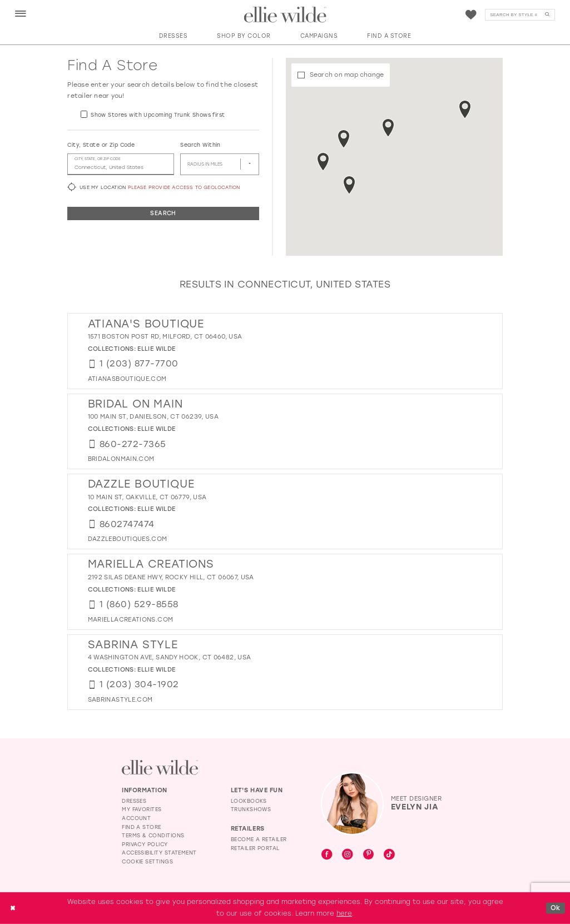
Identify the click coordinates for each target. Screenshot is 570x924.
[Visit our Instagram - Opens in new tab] (348, 855)
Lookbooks (249, 801)
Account (136, 818)
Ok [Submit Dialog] (556, 907)
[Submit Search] (547, 15)
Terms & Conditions (153, 835)
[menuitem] (21, 14)
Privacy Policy (145, 844)
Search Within (200, 145)
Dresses (134, 801)
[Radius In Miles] (219, 165)
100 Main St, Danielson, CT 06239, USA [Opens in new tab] (153, 417)
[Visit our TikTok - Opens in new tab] (389, 855)
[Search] (520, 15)
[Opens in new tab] (127, 379)
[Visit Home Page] (285, 15)
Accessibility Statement (159, 853)
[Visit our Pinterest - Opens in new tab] (369, 855)
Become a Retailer (259, 839)
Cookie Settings (147, 861)
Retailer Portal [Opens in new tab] (255, 848)
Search (163, 213)
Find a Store (142, 827)
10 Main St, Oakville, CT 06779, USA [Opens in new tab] (147, 497)
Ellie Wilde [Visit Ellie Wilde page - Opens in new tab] (156, 349)
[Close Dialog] (13, 908)
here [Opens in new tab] (344, 913)
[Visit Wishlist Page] (471, 15)
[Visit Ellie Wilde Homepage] (160, 767)
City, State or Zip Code (101, 145)
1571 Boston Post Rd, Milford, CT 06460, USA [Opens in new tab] (165, 337)
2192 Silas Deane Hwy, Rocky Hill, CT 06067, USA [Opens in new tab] (171, 577)
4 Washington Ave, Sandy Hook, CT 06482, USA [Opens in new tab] (170, 657)
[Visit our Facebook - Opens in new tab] (327, 855)
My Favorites (142, 809)
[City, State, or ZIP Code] (120, 165)
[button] (21, 14)
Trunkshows (251, 809)
